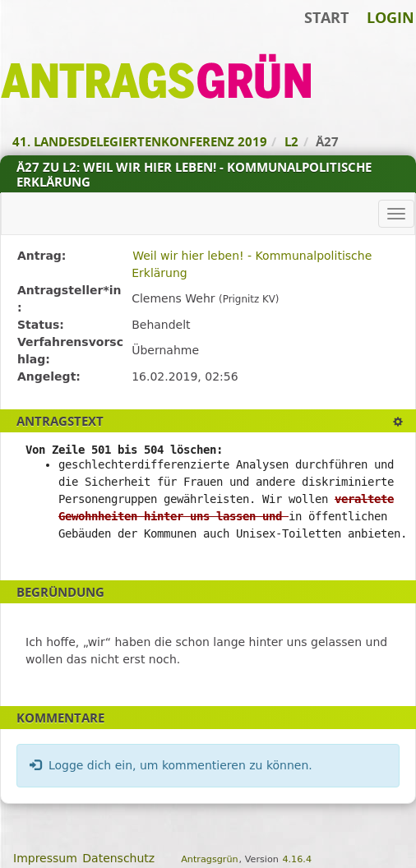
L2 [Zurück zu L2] (291, 141)
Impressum (45, 858)
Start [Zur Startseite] (326, 17)
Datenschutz (118, 858)
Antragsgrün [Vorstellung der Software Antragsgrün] (209, 859)
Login (391, 17)
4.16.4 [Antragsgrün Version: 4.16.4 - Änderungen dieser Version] (297, 859)
